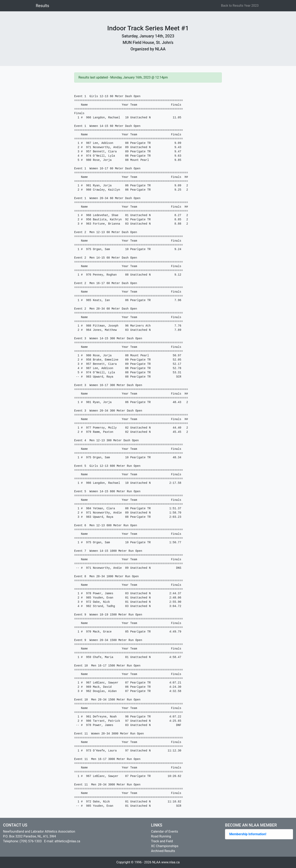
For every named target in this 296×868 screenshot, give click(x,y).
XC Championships (165, 846)
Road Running (161, 836)
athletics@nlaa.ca (67, 841)
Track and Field (162, 841)
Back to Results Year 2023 (240, 6)
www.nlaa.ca (171, 862)
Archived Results (163, 851)
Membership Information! (248, 834)
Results (42, 6)
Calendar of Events (164, 831)
